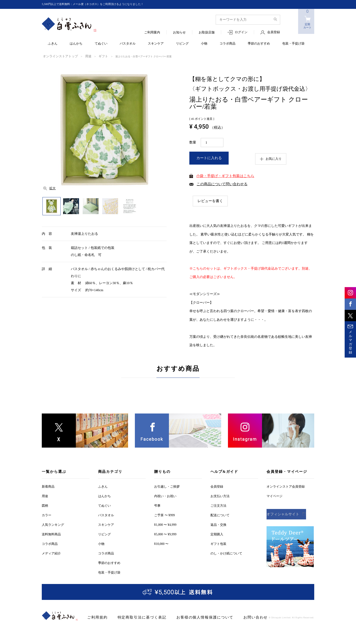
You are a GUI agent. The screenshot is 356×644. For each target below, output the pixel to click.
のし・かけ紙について (226, 553)
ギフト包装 (218, 544)
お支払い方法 (220, 496)
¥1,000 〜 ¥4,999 (165, 525)
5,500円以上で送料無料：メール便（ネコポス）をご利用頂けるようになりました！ (101, 4)
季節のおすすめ (259, 44)
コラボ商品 (227, 44)
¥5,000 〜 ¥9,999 (165, 534)
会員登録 (274, 32)
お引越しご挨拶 (167, 486)
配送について (220, 515)
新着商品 (48, 486)
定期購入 (217, 534)
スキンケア (156, 44)
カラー (47, 515)
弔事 (157, 505)
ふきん (53, 44)
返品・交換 (218, 525)
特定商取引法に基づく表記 (135, 617)
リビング (182, 44)
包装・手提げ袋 (293, 44)
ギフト (93, 56)
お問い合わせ (232, 617)
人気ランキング (53, 525)
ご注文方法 (218, 505)
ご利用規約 (96, 617)
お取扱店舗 (207, 33)
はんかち (76, 44)
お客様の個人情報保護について (189, 617)
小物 (204, 44)
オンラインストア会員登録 (286, 486)
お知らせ (179, 33)
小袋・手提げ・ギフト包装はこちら (225, 175)
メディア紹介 (51, 553)
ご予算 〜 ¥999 (164, 515)
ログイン (241, 32)
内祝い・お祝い (165, 496)
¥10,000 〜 (161, 544)
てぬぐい (101, 44)
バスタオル (128, 44)
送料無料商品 (51, 534)
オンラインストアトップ (57, 56)
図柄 (45, 505)
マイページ (274, 496)
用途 (80, 56)
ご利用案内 (152, 33)
